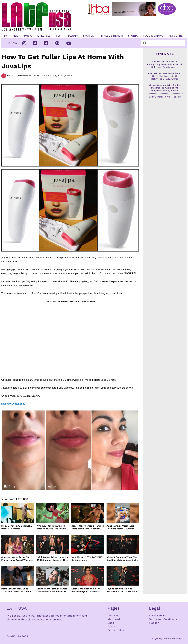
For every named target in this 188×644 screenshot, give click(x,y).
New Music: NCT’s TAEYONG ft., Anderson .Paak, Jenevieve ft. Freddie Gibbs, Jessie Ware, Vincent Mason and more (87, 559)
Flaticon (154, 623)
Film (16, 36)
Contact (113, 626)
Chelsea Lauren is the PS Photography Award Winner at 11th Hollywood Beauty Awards (16, 559)
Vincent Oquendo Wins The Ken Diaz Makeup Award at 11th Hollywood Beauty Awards (122, 559)
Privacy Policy (157, 615)
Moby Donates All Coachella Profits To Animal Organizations (17, 527)
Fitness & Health (111, 36)
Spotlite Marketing (173, 639)
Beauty (73, 36)
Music (28, 36)
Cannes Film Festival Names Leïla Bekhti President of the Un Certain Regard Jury (52, 590)
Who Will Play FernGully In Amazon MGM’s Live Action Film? (51, 527)
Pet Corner (176, 36)
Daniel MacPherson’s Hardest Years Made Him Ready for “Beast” (87, 527)
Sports (133, 36)
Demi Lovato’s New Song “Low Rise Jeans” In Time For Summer (17, 590)
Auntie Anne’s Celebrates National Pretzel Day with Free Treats (120, 527)
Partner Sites (116, 630)
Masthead (114, 619)
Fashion (89, 36)
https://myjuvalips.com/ (13, 404)
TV (5, 36)
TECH (59, 36)
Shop (111, 623)
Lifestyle (44, 36)
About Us (113, 615)
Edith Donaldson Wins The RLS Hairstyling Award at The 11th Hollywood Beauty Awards (87, 590)
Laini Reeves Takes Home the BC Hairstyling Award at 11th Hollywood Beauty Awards (52, 559)
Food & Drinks (153, 36)
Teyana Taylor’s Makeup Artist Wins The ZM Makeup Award (122, 590)
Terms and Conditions (163, 619)
